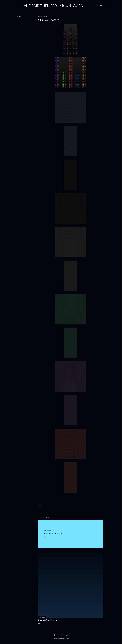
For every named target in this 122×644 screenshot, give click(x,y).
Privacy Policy (53, 533)
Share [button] (19, 17)
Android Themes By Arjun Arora (53, 6)
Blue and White (48, 620)
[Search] (102, 6)
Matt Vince (66, 639)
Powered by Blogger (61, 635)
